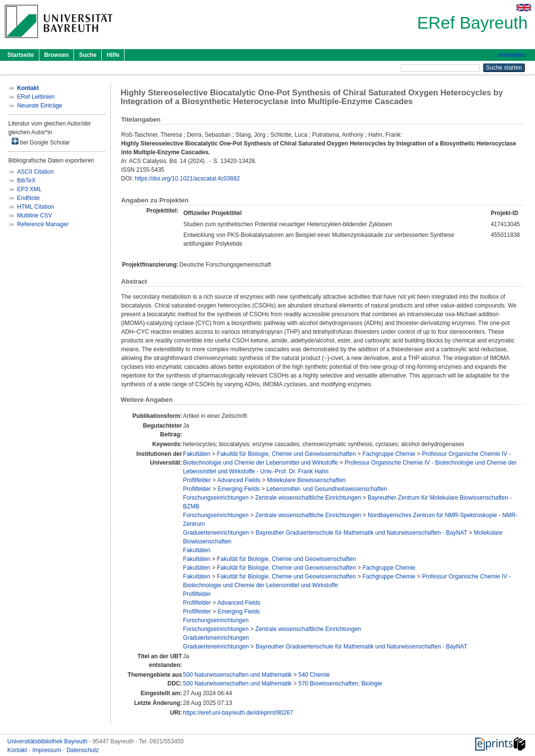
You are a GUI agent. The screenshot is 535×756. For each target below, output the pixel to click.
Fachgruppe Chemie (389, 454)
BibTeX (26, 180)
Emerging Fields (239, 489)
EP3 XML (29, 189)
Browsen (57, 55)
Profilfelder (197, 480)
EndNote (28, 198)
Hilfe (113, 55)
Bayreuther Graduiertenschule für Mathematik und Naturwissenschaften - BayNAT (361, 533)
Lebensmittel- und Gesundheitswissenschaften (327, 489)
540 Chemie (314, 675)
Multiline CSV (35, 216)
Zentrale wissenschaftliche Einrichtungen (308, 498)
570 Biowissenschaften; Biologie (340, 684)
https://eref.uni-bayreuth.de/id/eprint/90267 (238, 713)
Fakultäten (196, 454)
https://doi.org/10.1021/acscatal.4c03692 (187, 179)
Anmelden (512, 55)
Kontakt (18, 750)
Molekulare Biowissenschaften (306, 480)
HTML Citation (36, 207)
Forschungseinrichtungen (216, 498)
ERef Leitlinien (36, 97)
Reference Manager (43, 224)
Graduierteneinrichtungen (216, 533)
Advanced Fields (239, 480)
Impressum (47, 750)
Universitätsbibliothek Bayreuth (48, 741)
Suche (88, 55)
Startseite (21, 55)
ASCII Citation (35, 172)
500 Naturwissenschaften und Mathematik (237, 675)
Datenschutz (82, 750)
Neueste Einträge (40, 106)
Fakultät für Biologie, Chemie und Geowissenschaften (286, 454)
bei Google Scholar (41, 142)
